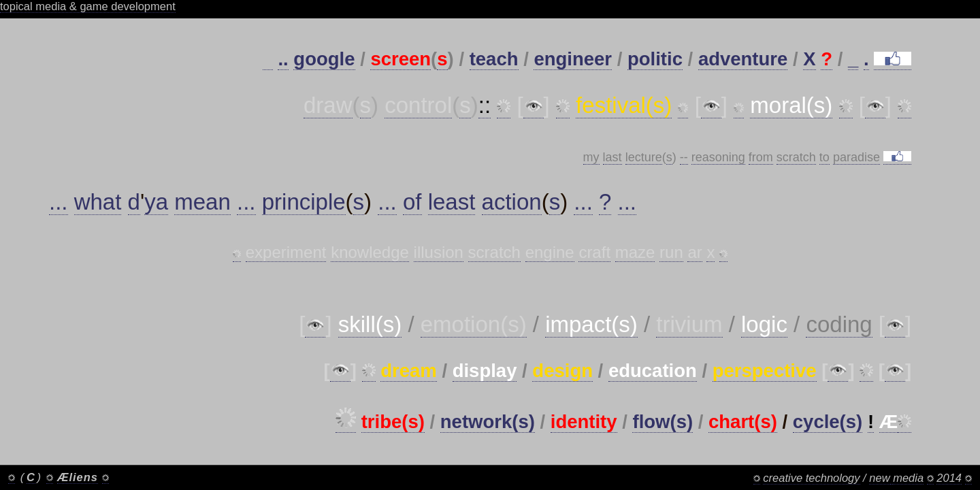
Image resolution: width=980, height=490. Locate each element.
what (98, 202)
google (324, 59)
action (512, 202)
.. (283, 59)
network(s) (488, 422)
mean (202, 202)
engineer (573, 59)
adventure (743, 59)
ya (156, 202)
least (452, 202)
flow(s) (663, 422)
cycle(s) (828, 422)
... (59, 202)
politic (655, 59)
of (412, 202)
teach (494, 59)
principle (304, 202)
